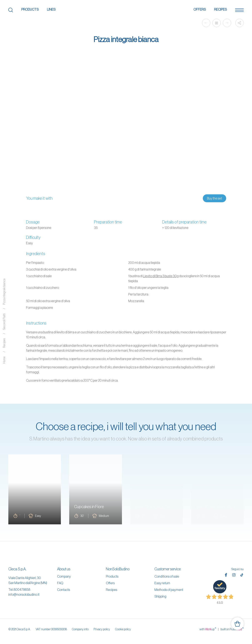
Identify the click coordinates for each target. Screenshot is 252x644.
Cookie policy (123, 629)
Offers (200, 9)
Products (30, 9)
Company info (80, 629)
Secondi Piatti (4, 322)
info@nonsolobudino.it (24, 594)
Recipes (220, 9)
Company (64, 576)
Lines (51, 9)
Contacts (64, 590)
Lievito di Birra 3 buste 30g (161, 276)
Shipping (160, 596)
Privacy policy (102, 629)
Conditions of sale (167, 576)
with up (208, 629)
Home (4, 360)
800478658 (22, 589)
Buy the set (214, 198)
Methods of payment (169, 590)
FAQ (60, 583)
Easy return (162, 583)
